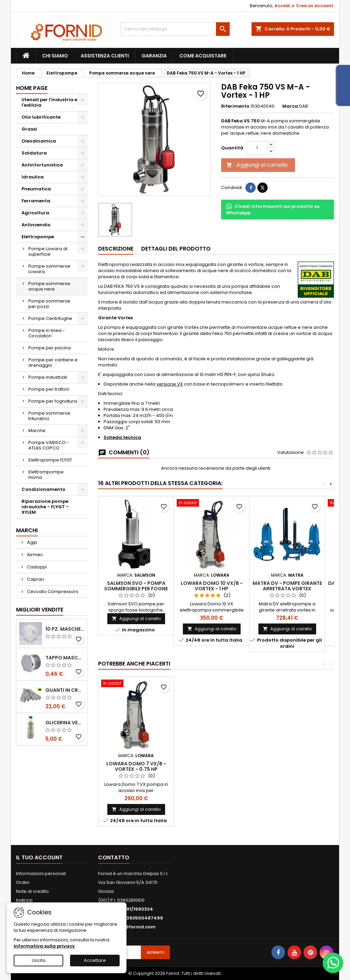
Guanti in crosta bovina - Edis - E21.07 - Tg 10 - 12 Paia (65, 690)
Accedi (282, 6)
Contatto (114, 857)
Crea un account (315, 6)
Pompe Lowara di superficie (48, 251)
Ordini (23, 882)
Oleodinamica (39, 141)
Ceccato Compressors (52, 592)
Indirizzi (24, 900)
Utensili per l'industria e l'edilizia (49, 102)
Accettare (95, 960)
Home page (32, 88)
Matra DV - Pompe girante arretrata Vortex (287, 586)
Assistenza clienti (105, 56)
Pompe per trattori (49, 389)
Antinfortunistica (42, 165)
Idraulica (33, 177)
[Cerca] (175, 29)
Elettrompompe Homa (46, 475)
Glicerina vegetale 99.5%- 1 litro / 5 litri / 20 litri (65, 723)
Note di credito (32, 891)
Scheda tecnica (122, 437)
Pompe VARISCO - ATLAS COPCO (49, 445)
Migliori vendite (40, 610)
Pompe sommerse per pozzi (49, 304)
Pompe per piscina (50, 348)
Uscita (39, 960)
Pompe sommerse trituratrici (49, 416)
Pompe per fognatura (53, 401)
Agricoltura (35, 213)
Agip (32, 542)
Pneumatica (36, 189)
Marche (37, 431)
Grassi (29, 129)
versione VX (170, 384)
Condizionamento (43, 489)
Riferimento (235, 106)
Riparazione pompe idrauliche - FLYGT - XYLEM (45, 507)
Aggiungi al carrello (257, 165)
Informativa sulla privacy (44, 946)
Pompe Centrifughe (50, 318)
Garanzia (154, 56)
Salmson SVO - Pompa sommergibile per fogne (136, 586)
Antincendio (36, 225)
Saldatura (34, 153)
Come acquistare (203, 56)
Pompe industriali (48, 377)
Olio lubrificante (41, 117)
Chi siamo (55, 56)
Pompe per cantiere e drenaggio (53, 363)
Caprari (35, 579)
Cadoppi (36, 567)
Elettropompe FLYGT (50, 460)
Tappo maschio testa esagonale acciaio (65, 658)
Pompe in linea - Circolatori (47, 333)
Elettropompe (38, 237)
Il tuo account (39, 857)
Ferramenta (36, 201)
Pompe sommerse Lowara (49, 269)
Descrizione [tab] (116, 249)
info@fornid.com (135, 927)
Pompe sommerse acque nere (49, 286)
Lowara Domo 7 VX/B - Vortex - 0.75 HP (136, 766)
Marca (290, 106)
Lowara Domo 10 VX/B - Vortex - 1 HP (212, 586)
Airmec (35, 555)
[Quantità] (257, 148)
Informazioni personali (41, 874)
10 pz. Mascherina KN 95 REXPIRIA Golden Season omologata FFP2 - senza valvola (65, 629)
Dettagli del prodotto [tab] (176, 249)
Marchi (27, 530)
